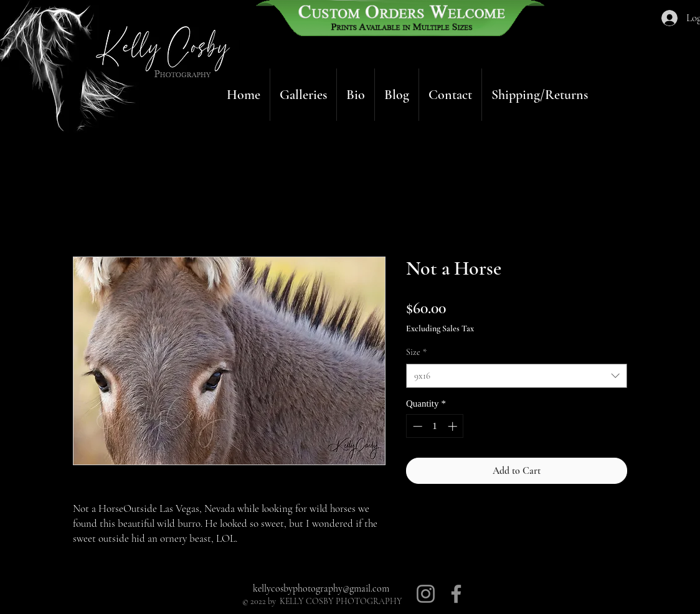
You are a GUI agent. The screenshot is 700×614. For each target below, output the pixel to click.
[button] (303, 95)
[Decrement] (416, 426)
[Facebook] (456, 594)
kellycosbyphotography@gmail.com (321, 588)
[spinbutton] (435, 426)
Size (416, 352)
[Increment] (454, 426)
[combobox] (517, 376)
